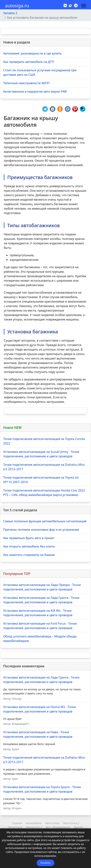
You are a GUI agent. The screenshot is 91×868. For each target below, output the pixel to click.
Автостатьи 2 (71, 823)
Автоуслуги (15, 827)
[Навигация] (84, 6)
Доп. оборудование (58, 827)
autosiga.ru (17, 6)
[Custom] (76, 6)
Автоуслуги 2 (34, 827)
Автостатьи (52, 823)
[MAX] (70, 5)
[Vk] (65, 6)
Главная (17, 823)
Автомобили (34, 823)
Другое (78, 827)
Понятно (45, 863)
